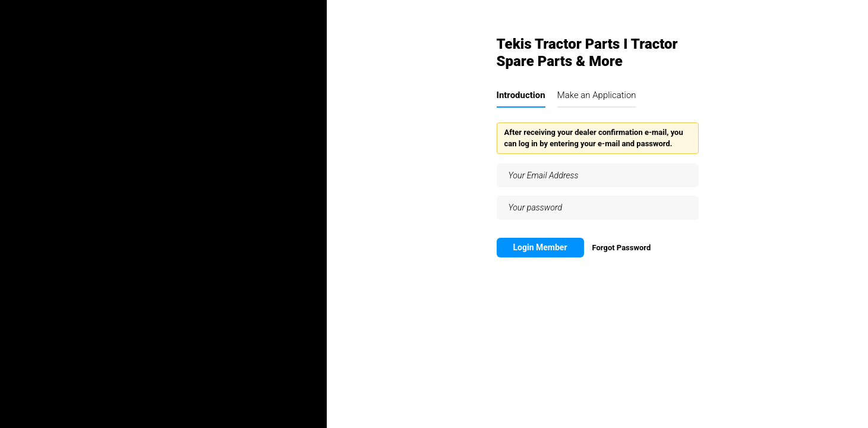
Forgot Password (621, 248)
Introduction (521, 95)
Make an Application (597, 95)
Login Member (540, 247)
